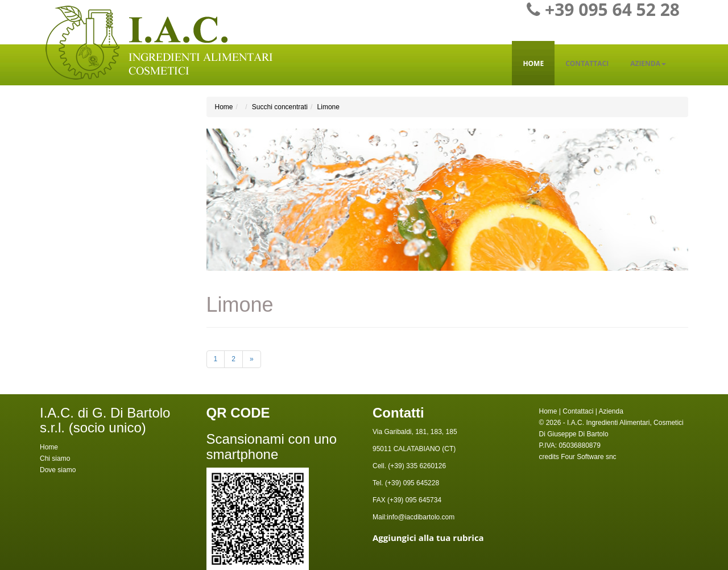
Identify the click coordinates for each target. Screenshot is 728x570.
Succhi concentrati (280, 107)
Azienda (648, 63)
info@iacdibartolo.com (421, 517)
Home (533, 63)
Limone (328, 107)
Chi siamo (55, 459)
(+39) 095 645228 (411, 483)
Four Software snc (588, 457)
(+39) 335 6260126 (416, 466)
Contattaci (587, 63)
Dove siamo (58, 470)
